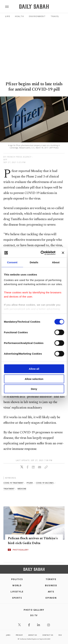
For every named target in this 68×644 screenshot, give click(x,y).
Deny (34, 389)
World (17, 585)
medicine (22, 489)
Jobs (8, 635)
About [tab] (56, 262)
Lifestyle (17, 592)
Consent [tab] (12, 262)
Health (19, 16)
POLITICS (17, 579)
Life (7, 16)
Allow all (34, 369)
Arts (51, 592)
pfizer (30, 483)
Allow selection (34, 379)
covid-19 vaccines (45, 483)
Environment (37, 16)
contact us (48, 635)
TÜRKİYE (51, 579)
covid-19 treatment (13, 483)
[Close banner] (63, 253)
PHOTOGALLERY (21, 550)
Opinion (51, 598)
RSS (60, 635)
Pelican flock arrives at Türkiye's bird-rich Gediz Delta (33, 541)
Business (51, 585)
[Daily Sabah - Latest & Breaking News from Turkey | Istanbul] (34, 7)
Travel (55, 16)
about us (33, 635)
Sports (17, 598)
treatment (9, 489)
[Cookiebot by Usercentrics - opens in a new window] (42, 253)
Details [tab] (34, 262)
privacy (19, 635)
